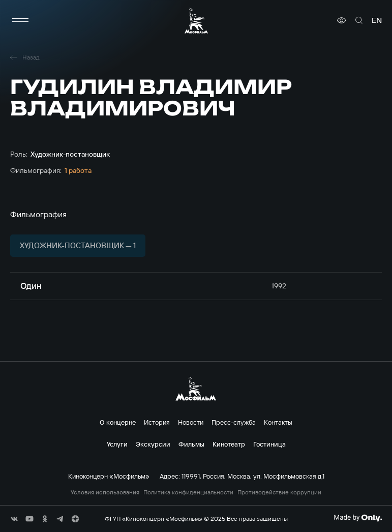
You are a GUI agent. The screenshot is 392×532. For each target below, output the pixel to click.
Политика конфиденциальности (188, 492)
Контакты (278, 422)
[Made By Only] (358, 518)
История (157, 422)
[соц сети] (14, 519)
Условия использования (105, 492)
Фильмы (191, 444)
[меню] (20, 20)
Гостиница (269, 444)
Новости (191, 422)
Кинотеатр (229, 444)
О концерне (118, 422)
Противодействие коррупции (279, 492)
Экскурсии (153, 444)
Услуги (117, 444)
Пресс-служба (234, 422)
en (377, 20)
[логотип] (196, 21)
